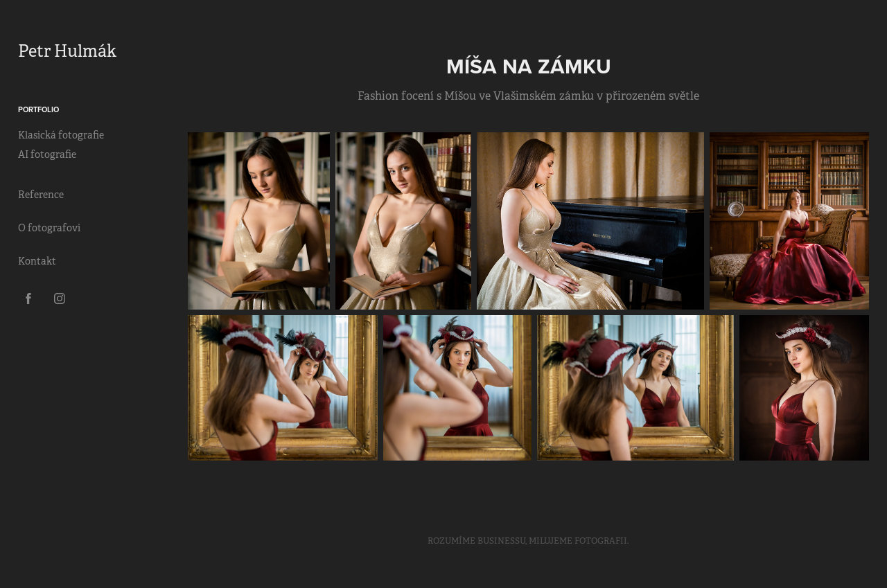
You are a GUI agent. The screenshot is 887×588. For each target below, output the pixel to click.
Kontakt (37, 261)
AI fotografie (47, 154)
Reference (41, 195)
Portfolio (38, 109)
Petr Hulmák (67, 51)
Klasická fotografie (61, 135)
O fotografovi (49, 228)
